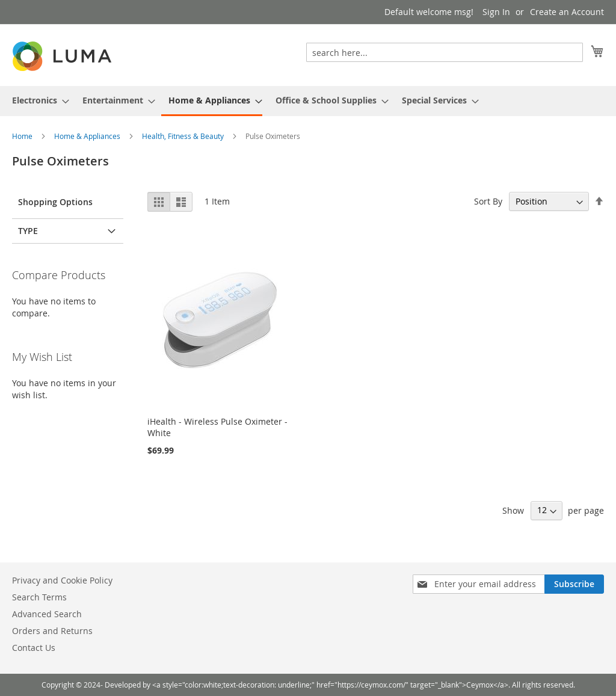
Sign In (496, 12)
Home (23, 136)
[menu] (308, 101)
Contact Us (34, 648)
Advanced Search (47, 614)
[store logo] (63, 56)
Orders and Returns (52, 631)
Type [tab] (28, 231)
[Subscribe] (574, 584)
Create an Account (567, 12)
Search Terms (39, 597)
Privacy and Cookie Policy (62, 580)
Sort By (488, 201)
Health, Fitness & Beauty (184, 136)
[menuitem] (37, 100)
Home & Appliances (88, 136)
